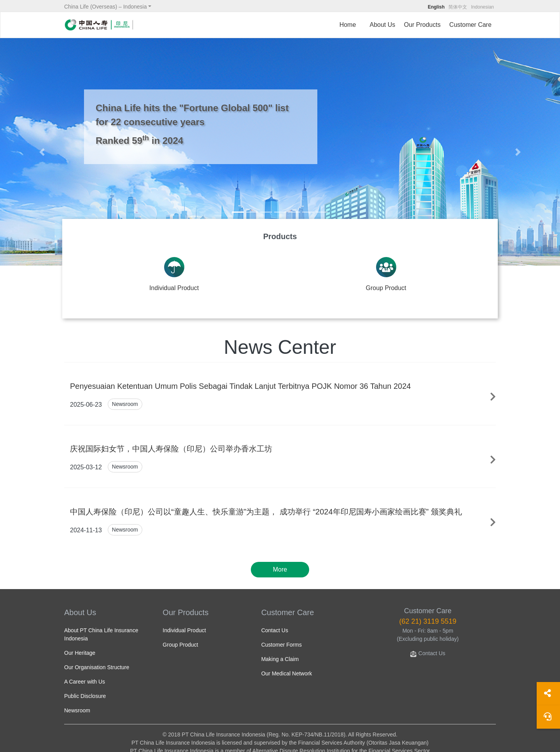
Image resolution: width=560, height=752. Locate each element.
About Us (383, 25)
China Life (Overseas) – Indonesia (105, 7)
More (280, 576)
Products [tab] (280, 242)
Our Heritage (80, 659)
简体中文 (458, 7)
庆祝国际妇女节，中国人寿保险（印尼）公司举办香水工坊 (171, 455)
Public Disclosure (85, 702)
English (436, 7)
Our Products (422, 25)
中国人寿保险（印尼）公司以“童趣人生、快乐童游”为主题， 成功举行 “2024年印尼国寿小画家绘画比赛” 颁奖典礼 (266, 518)
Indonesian (482, 7)
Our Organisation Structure (97, 673)
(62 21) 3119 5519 (428, 628)
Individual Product (174, 294)
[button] (42, 155)
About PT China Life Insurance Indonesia (101, 641)
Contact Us (275, 637)
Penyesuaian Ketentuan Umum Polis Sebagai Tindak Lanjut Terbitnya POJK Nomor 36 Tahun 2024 (240, 392)
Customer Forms (282, 651)
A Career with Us (85, 688)
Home (348, 25)
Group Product (386, 294)
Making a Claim (280, 665)
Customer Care (470, 25)
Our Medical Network (287, 680)
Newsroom (77, 717)
